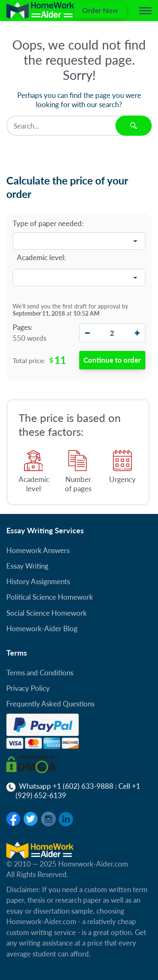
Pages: (23, 327)
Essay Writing (27, 566)
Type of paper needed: (48, 224)
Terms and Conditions (40, 673)
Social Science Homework (47, 613)
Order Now (100, 10)
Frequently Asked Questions (50, 704)
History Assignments (38, 581)
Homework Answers (38, 550)
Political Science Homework (50, 597)
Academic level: (41, 257)
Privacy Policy (28, 688)
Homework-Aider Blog (42, 628)
